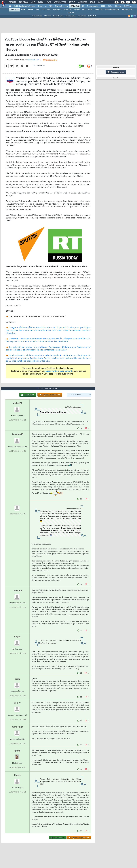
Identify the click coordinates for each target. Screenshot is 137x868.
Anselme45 (17, 434)
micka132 (17, 403)
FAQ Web (47, 16)
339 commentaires (50, 60)
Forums (12, 2)
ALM (51, 6)
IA (46, 6)
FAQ (33, 2)
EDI (83, 6)
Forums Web (37, 16)
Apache (30, 10)
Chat (49, 2)
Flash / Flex (57, 10)
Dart (49, 10)
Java (66, 6)
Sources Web (71, 16)
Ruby (90, 10)
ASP (37, 10)
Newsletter (60, 2)
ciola (17, 679)
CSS (43, 10)
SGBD (103, 6)
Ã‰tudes (83, 2)
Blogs (41, 2)
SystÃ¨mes (128, 6)
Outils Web (92, 16)
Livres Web (82, 16)
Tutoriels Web (58, 16)
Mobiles (118, 6)
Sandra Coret (33, 60)
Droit (92, 2)
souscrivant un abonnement (58, 371)
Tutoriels (24, 2)
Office (110, 6)
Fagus (17, 637)
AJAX (23, 10)
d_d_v (17, 703)
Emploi (72, 2)
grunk (17, 751)
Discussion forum (116, 72)
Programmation (93, 6)
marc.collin (17, 727)
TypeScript (98, 10)
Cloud (40, 6)
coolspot (17, 591)
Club (100, 2)
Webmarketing (127, 10)
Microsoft (59, 6)
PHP (84, 10)
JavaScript (68, 10)
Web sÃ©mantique (112, 10)
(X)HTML (71, 13)
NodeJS (77, 10)
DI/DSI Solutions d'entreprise (24, 6)
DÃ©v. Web (75, 6)
